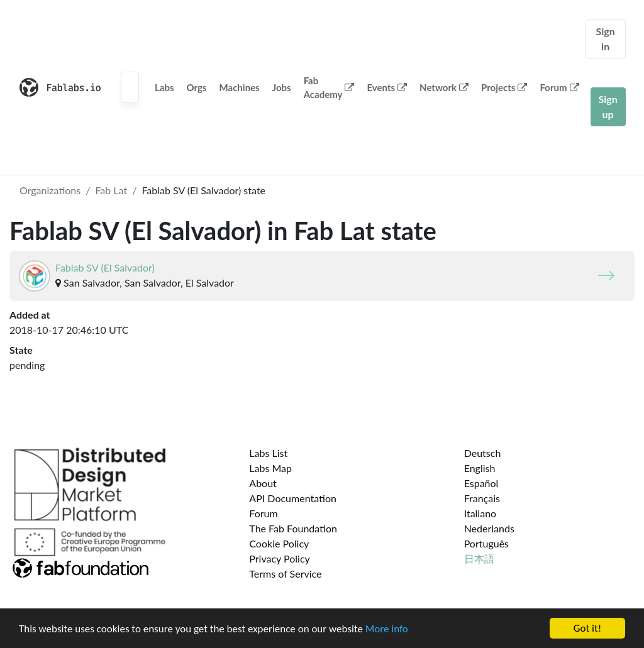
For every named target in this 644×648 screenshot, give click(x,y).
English (480, 468)
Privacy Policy (280, 558)
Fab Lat (111, 190)
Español (481, 483)
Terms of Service (285, 574)
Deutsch (483, 453)
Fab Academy (329, 88)
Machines (240, 87)
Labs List (268, 453)
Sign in (606, 39)
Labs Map (270, 468)
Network (444, 87)
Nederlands (489, 528)
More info (387, 629)
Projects (504, 87)
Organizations (50, 190)
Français (482, 498)
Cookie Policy (279, 543)
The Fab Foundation (293, 528)
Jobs (282, 87)
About (263, 483)
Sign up (608, 107)
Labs (164, 87)
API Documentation (293, 498)
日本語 (479, 558)
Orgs (197, 87)
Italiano (480, 513)
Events (387, 87)
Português (486, 543)
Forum (559, 87)
